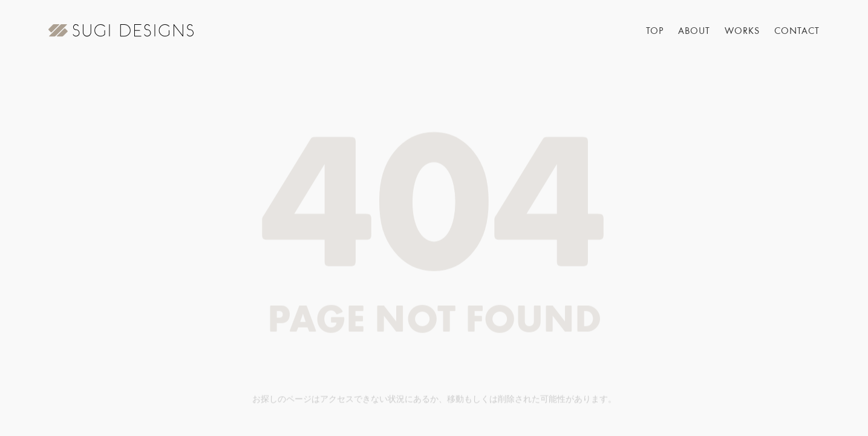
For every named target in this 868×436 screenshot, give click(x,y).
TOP (655, 31)
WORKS (742, 31)
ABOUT (694, 31)
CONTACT (797, 31)
